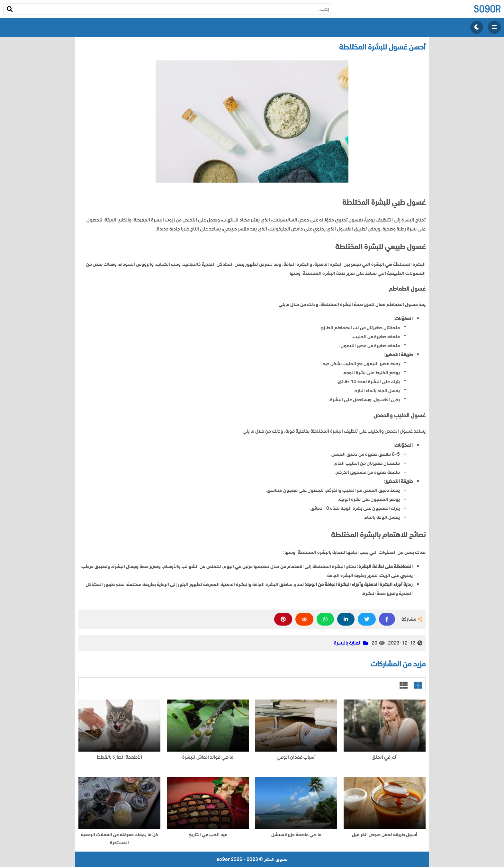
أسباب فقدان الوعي (296, 757)
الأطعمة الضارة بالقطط (119, 757)
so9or (487, 9)
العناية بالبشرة (348, 643)
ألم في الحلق (385, 757)
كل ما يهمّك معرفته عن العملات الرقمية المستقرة (120, 839)
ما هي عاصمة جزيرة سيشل (296, 835)
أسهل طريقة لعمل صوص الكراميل (385, 835)
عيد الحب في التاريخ (208, 835)
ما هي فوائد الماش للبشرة (208, 757)
